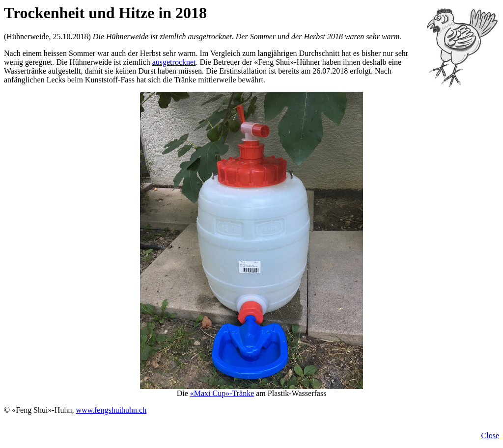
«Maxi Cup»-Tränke (222, 393)
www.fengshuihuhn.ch (111, 410)
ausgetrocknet (174, 62)
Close (490, 435)
